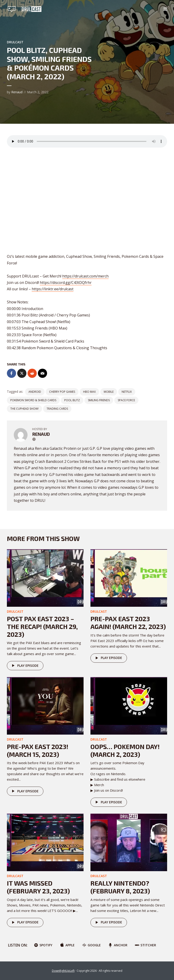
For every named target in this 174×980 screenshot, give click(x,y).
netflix (127, 392)
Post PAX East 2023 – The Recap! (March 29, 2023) (42, 626)
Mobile (109, 392)
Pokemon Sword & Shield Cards (33, 400)
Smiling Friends (99, 400)
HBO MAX (89, 392)
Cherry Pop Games (62, 392)
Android (35, 392)
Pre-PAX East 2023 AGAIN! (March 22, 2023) (128, 623)
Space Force (126, 400)
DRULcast (15, 42)
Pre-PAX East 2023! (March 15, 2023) (38, 750)
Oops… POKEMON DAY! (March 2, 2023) (125, 750)
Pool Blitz (72, 400)
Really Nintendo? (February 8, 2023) (120, 887)
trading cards (57, 409)
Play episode (24, 666)
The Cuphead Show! (24, 409)
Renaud (17, 92)
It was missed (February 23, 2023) (38, 887)
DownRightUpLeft (63, 971)
